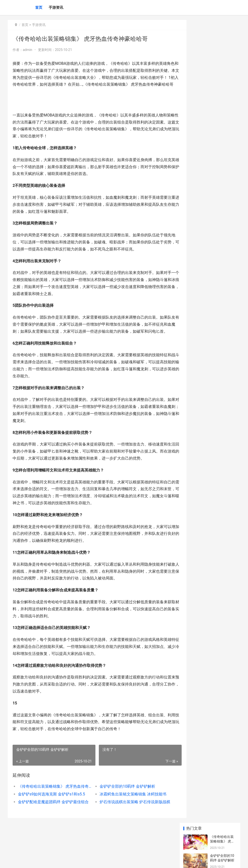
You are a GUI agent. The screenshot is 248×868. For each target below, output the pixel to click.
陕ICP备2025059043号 (74, 860)
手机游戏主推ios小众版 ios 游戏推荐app (223, 336)
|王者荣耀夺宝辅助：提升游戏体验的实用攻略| (222, 187)
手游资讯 (56, 8)
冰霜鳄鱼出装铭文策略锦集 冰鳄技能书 (127, 815)
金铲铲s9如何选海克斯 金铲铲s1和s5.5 (51, 815)
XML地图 (95, 860)
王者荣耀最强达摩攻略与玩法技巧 (222, 244)
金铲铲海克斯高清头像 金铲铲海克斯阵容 (222, 318)
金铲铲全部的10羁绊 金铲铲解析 (122, 807)
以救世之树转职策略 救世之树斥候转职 (222, 280)
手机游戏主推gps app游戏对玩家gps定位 (223, 355)
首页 (39, 8)
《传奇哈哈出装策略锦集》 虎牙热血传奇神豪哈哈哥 (52, 807)
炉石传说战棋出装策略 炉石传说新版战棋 (128, 823)
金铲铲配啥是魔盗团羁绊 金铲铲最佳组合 (52, 823)
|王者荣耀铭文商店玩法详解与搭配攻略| (222, 150)
